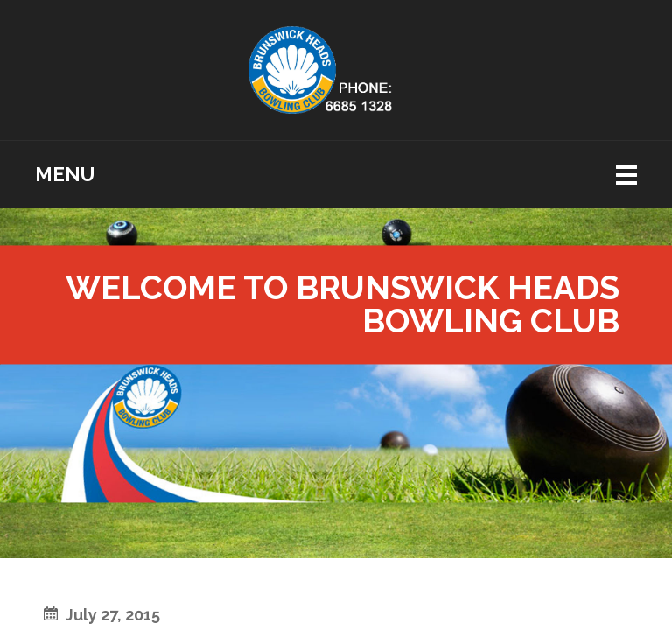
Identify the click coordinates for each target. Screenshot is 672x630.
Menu (65, 174)
